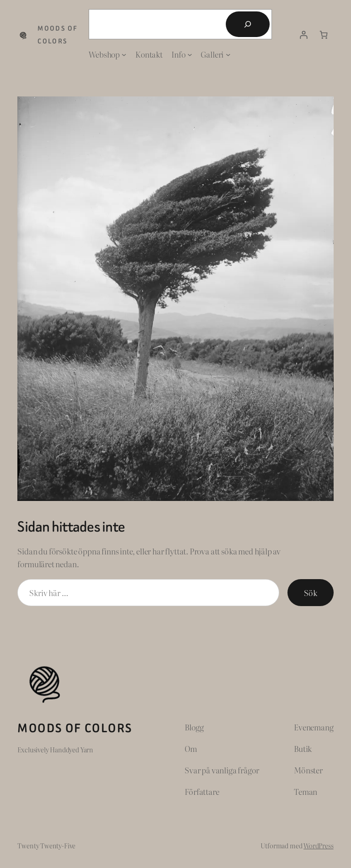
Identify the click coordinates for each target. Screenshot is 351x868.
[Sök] (248, 24)
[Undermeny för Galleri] (228, 54)
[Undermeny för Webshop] (124, 54)
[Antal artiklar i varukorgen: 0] (324, 35)
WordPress (318, 845)
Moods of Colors (75, 728)
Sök (310, 593)
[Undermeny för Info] (190, 54)
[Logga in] (304, 35)
